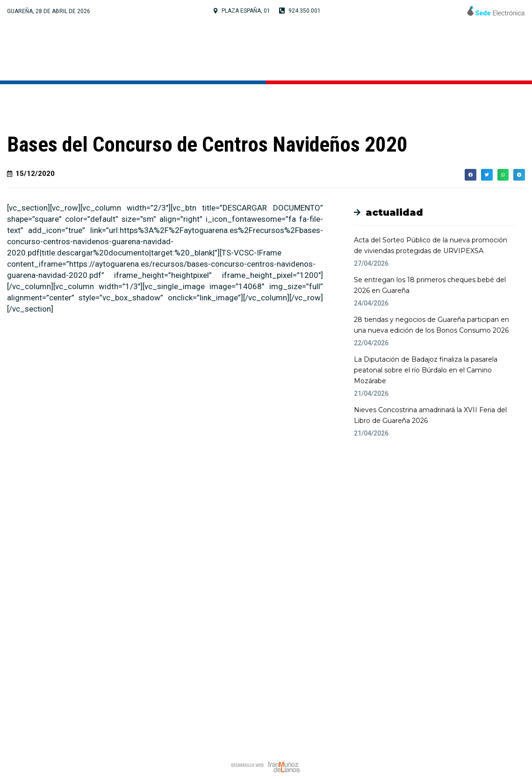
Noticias (468, 51)
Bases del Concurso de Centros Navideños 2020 (207, 144)
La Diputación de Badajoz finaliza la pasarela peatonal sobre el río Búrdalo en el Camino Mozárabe (426, 370)
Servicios (409, 51)
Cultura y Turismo (324, 51)
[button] (288, 351)
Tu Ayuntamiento (218, 51)
